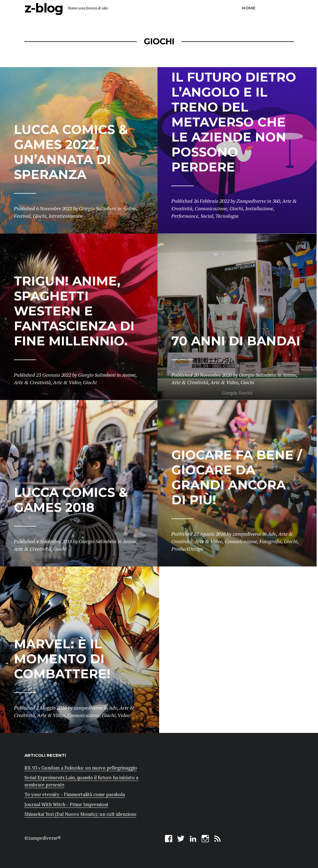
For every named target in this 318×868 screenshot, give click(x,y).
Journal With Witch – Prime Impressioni (66, 804)
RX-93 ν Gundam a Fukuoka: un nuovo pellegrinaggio (81, 768)
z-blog (44, 8)
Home (249, 8)
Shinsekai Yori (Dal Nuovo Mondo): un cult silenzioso (80, 814)
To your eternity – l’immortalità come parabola (75, 794)
